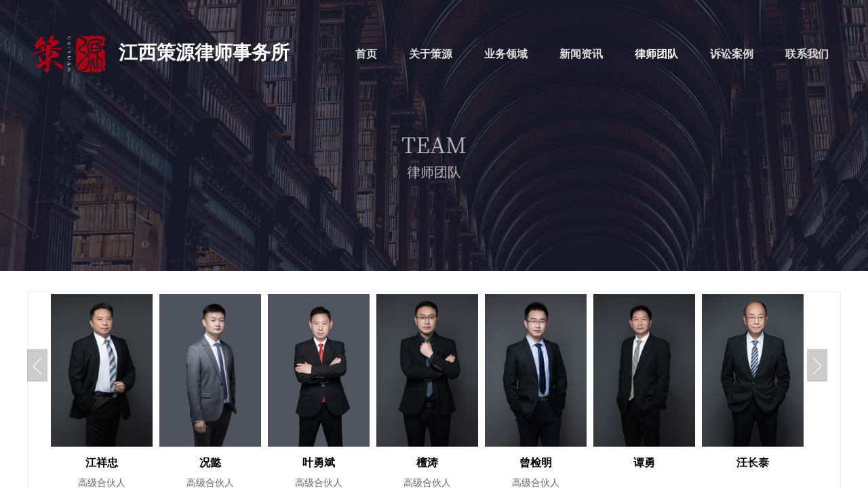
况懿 (210, 463)
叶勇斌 (319, 463)
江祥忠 (102, 463)
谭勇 (644, 463)
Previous (37, 365)
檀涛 (427, 463)
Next (817, 365)
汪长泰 (753, 463)
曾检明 (536, 463)
